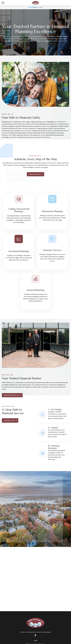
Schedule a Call (9, 420)
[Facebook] (35, 635)
